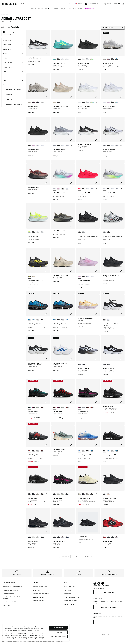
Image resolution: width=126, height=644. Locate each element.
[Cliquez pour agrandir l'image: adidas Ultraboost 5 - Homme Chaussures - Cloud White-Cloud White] (97, 97)
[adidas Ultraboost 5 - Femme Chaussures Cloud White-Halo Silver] (117, 102)
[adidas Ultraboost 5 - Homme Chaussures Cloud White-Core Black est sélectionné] (104, 146)
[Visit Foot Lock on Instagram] (95, 583)
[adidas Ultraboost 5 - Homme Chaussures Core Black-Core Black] (59, 59)
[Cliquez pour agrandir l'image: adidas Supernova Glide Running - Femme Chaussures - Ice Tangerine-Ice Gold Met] (97, 314)
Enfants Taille (13, 49)
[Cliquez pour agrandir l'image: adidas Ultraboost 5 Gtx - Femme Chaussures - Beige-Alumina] (72, 271)
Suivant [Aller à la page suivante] (86, 557)
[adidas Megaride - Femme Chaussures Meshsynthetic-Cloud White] (63, 494)
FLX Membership (89, 9)
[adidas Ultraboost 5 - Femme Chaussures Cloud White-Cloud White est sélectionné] (104, 102)
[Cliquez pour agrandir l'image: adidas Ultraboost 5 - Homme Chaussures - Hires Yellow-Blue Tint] (48, 226)
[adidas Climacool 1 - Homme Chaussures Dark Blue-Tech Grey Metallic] (67, 537)
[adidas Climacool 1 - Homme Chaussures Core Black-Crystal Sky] (59, 537)
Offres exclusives (69, 587)
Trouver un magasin (8, 34)
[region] (36, 633)
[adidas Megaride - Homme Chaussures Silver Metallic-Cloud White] (38, 408)
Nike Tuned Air (72, 9)
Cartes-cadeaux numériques (72, 597)
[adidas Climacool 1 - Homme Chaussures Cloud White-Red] (63, 537)
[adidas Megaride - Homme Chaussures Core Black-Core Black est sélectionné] (29, 408)
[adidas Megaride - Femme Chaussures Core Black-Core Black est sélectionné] (54, 494)
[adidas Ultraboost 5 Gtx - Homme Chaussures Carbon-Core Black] (59, 102)
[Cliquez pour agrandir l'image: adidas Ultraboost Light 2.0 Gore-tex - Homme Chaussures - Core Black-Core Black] (122, 271)
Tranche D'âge (13, 76)
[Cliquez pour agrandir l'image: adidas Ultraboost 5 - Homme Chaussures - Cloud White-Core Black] (122, 140)
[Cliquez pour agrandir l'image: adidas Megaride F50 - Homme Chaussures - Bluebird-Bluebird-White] (97, 445)
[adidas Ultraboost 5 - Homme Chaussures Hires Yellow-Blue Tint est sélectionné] (29, 232)
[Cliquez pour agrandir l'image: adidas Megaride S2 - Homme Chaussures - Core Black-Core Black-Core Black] (48, 488)
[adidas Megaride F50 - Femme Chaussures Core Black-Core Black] (59, 320)
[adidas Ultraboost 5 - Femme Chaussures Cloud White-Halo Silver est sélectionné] (54, 189)
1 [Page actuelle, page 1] (72, 557)
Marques (63, 9)
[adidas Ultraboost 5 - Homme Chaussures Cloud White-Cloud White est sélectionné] (79, 102)
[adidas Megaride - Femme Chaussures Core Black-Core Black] (67, 494)
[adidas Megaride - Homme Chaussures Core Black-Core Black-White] (67, 408)
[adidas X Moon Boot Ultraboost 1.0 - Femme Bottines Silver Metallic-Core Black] (84, 232)
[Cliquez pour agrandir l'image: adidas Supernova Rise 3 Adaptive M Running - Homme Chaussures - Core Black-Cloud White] (48, 359)
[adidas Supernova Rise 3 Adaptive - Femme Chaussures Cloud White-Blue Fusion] (108, 320)
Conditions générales (9, 594)
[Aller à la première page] (59, 557)
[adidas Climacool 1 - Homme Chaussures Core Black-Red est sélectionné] (54, 537)
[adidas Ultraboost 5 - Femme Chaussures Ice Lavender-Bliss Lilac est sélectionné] (79, 277)
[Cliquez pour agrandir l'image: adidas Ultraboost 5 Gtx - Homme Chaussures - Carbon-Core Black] (48, 271)
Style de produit (13, 67)
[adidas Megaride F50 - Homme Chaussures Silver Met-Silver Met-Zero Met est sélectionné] (104, 59)
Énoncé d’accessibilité (10, 602)
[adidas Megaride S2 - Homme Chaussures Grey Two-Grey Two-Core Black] (38, 494)
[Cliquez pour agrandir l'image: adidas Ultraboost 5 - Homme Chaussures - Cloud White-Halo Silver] (122, 183)
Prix (13, 85)
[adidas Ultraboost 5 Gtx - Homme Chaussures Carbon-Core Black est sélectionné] (29, 277)
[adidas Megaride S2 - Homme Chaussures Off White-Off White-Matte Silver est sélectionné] (79, 494)
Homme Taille (13, 40)
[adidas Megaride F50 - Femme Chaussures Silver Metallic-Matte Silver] (63, 320)
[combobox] (46, 4)
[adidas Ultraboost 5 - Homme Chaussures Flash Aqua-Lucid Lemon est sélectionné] (54, 59)
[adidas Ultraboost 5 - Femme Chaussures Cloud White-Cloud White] (42, 146)
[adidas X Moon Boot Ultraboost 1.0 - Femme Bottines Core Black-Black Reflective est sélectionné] (79, 232)
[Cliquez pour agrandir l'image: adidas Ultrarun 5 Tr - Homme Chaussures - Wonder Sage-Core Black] (72, 445)
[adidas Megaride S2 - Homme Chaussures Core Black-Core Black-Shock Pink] (34, 102)
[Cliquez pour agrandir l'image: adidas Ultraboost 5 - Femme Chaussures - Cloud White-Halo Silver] (72, 183)
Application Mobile (69, 604)
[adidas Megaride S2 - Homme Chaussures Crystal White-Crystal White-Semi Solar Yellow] (42, 102)
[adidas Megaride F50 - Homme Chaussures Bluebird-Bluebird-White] (108, 59)
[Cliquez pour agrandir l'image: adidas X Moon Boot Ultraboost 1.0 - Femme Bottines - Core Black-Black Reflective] (97, 226)
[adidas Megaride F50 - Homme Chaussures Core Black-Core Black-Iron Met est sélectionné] (104, 451)
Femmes (40, 9)
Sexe (13, 71)
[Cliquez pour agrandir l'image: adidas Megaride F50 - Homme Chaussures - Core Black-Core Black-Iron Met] (122, 445)
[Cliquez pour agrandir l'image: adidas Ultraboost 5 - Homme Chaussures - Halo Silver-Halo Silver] (72, 140)
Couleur (13, 80)
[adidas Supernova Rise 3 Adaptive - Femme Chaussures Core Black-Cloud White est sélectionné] (104, 320)
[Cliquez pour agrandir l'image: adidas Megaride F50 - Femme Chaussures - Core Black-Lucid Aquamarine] (72, 314)
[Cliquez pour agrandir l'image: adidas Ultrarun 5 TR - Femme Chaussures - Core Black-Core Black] (122, 488)
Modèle (13, 58)
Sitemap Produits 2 (38, 601)
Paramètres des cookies (9, 609)
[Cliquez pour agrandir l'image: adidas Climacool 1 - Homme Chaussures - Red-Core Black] (122, 532)
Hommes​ (33, 9)
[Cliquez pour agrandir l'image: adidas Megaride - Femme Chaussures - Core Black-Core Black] (72, 488)
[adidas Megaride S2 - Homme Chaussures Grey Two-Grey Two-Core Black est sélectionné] (29, 102)
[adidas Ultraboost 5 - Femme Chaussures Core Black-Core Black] (113, 102)
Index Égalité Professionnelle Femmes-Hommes (14, 597)
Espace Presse (37, 590)
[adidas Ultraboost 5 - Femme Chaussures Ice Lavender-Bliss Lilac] (108, 102)
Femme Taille (13, 45)
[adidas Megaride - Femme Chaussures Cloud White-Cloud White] (59, 494)
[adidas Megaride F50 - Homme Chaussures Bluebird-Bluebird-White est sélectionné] (79, 451)
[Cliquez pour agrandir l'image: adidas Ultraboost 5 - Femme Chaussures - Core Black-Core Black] (48, 140)
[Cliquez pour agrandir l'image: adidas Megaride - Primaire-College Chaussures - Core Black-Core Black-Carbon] (122, 402)
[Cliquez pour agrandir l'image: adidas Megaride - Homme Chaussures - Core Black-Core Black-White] (48, 445)
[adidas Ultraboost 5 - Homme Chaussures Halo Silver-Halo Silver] (67, 59)
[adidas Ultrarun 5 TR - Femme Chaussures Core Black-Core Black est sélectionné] (104, 494)
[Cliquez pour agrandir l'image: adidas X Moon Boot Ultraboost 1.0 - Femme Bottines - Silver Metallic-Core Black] (122, 226)
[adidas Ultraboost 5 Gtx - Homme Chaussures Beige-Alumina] (34, 277)
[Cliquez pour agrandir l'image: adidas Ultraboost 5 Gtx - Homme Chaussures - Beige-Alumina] (72, 97)
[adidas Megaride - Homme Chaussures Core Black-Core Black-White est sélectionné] (29, 451)
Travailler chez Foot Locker (41, 594)
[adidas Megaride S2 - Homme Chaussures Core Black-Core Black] (38, 102)
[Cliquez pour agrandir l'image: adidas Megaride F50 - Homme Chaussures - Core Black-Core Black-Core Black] (48, 314)
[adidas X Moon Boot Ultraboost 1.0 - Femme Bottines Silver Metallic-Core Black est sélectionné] (104, 232)
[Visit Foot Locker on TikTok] (103, 583)
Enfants (47, 9)
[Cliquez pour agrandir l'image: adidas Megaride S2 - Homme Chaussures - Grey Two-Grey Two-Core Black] (48, 97)
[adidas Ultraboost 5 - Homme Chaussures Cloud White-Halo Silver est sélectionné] (104, 189)
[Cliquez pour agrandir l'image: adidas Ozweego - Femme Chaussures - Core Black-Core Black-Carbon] (97, 532)
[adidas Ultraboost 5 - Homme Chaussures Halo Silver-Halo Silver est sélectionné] (54, 146)
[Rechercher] (46, 4)
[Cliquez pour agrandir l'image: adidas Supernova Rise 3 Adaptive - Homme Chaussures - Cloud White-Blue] (72, 359)
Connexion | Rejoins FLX (112, 4)
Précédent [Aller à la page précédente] (66, 557)
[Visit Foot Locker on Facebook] (99, 583)
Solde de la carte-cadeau (71, 601)
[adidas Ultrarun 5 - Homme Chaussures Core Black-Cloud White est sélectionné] (79, 364)
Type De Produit (13, 62)
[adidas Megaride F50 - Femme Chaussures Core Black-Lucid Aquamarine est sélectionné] (54, 320)
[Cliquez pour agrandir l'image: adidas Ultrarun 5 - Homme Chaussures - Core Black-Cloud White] (97, 359)
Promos (80, 9)
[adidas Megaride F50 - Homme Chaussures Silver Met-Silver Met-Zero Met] (38, 320)
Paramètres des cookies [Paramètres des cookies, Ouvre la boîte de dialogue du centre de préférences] (58, 636)
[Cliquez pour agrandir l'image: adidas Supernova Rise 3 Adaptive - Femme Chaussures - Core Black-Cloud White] (122, 314)
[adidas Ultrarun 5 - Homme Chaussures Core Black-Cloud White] (84, 364)
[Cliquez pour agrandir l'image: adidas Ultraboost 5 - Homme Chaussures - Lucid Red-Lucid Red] (97, 183)
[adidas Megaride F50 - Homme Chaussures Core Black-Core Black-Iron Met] (113, 59)
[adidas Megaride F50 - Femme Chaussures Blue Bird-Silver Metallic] (67, 320)
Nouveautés (55, 9)
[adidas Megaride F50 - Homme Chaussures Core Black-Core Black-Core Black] (117, 59)
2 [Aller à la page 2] (76, 557)
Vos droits (6, 605)
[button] (10, 22)
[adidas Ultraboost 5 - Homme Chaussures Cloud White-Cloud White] (63, 59)
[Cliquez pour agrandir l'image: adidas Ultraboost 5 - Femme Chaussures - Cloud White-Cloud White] (122, 97)
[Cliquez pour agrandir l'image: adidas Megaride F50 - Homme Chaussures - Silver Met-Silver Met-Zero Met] (122, 54)
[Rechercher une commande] (70, 4)
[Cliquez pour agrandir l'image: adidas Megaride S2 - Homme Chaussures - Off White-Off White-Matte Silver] (97, 488)
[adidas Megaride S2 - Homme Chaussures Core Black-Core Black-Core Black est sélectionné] (29, 494)
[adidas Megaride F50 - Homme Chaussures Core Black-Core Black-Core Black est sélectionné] (29, 320)
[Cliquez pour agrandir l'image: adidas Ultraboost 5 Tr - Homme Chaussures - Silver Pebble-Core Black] (72, 226)
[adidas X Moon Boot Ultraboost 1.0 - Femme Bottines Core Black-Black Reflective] (108, 232)
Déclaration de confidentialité (11, 590)
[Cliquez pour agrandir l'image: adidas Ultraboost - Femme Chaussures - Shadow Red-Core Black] (48, 183)
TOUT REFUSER (58, 632)
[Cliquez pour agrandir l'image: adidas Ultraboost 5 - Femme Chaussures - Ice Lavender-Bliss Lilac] (97, 271)
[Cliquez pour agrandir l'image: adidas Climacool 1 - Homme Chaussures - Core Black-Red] (72, 532)
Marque (13, 54)
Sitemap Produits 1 (38, 597)
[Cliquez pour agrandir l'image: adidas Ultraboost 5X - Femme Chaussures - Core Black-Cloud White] (48, 54)
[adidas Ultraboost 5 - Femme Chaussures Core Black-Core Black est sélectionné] (29, 146)
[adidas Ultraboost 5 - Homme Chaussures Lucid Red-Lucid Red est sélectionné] (79, 189)
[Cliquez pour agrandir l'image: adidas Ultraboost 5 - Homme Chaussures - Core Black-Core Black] (97, 54)
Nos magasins (68, 594)
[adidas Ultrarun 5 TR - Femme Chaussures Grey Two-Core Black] (108, 494)
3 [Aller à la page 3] (81, 557)
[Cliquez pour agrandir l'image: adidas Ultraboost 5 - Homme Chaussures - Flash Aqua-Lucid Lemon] (72, 54)
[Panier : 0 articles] (123, 4)
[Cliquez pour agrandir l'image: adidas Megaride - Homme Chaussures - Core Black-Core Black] (48, 402)
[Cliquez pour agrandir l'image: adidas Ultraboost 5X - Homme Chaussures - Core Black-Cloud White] (97, 140)
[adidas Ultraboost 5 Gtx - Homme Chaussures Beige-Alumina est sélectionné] (54, 102)
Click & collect (68, 590)
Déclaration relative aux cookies (12, 587)
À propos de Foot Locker (40, 587)
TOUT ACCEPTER (58, 628)
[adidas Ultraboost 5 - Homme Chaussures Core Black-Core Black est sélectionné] (79, 59)
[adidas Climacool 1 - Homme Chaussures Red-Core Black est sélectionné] (104, 537)
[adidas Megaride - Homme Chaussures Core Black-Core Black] (34, 408)
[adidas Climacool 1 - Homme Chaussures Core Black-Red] (108, 537)
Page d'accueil (5, 14)
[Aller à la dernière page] (91, 557)
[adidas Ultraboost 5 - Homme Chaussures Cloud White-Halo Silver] (92, 59)
